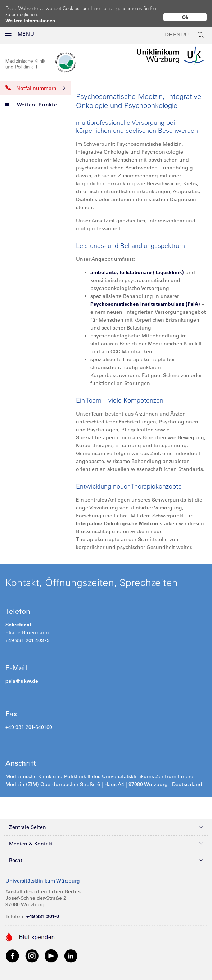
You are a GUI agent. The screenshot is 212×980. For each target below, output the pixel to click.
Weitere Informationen (30, 20)
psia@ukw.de (22, 675)
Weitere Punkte (31, 99)
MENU (20, 28)
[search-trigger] (201, 29)
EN (177, 29)
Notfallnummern (35, 82)
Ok (185, 17)
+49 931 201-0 (43, 911)
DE (169, 29)
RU (185, 29)
